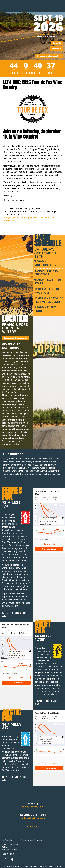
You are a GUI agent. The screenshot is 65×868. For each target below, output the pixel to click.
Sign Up (57, 43)
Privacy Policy (33, 826)
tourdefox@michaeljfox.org (33, 818)
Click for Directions (16, 338)
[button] (59, 6)
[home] (12, 2)
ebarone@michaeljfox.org (32, 806)
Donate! (57, 49)
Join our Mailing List (49, 56)
